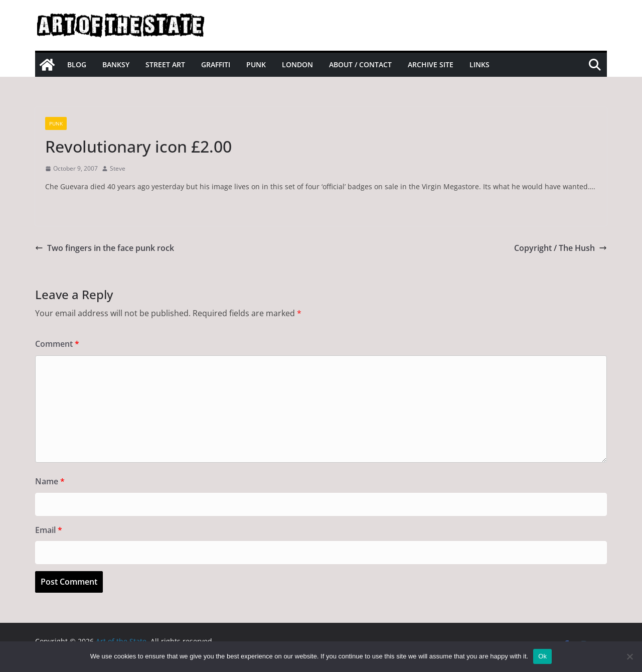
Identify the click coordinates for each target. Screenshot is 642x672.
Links (479, 64)
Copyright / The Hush (560, 248)
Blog (77, 64)
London (297, 64)
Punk (256, 64)
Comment (57, 344)
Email (49, 530)
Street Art (165, 64)
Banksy (116, 64)
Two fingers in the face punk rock (105, 248)
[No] (629, 656)
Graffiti (216, 64)
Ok (542, 656)
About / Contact (360, 64)
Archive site (431, 64)
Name (50, 481)
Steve (118, 168)
